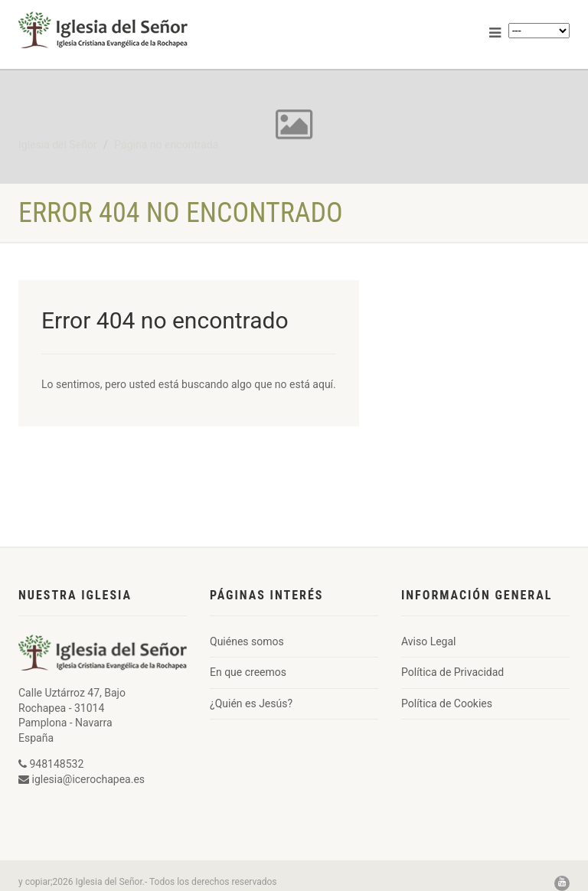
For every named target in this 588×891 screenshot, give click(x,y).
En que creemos (248, 672)
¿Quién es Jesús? (251, 703)
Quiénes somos (247, 641)
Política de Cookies (447, 703)
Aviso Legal (429, 641)
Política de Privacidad (452, 672)
